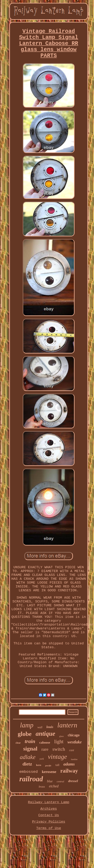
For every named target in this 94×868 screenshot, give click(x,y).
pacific (48, 766)
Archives (49, 809)
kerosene (49, 772)
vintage (57, 757)
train (30, 741)
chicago (74, 735)
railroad (31, 779)
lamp (27, 725)
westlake (75, 742)
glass (61, 736)
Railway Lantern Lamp (49, 802)
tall (57, 765)
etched (54, 786)
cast (72, 750)
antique (45, 734)
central (60, 781)
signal (30, 749)
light (59, 741)
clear (18, 743)
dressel (73, 781)
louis (50, 727)
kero (39, 765)
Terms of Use (49, 828)
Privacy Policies (49, 822)
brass (42, 787)
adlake (28, 757)
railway (69, 771)
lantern (67, 725)
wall (40, 727)
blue (50, 781)
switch (59, 749)
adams (69, 764)
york (42, 759)
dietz (27, 764)
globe (25, 734)
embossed (28, 772)
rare (45, 749)
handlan (74, 759)
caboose (45, 743)
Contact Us (49, 815)
